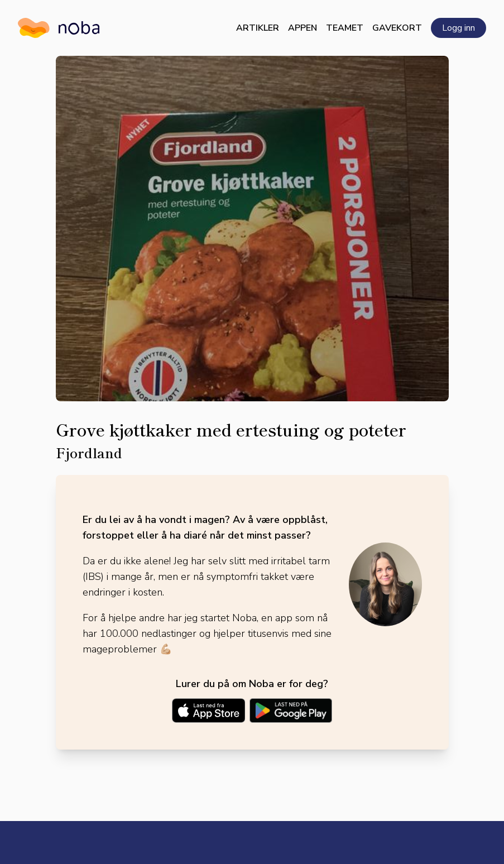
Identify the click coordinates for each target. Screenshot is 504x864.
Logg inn (459, 28)
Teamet (345, 28)
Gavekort (397, 28)
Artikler (258, 28)
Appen (303, 28)
